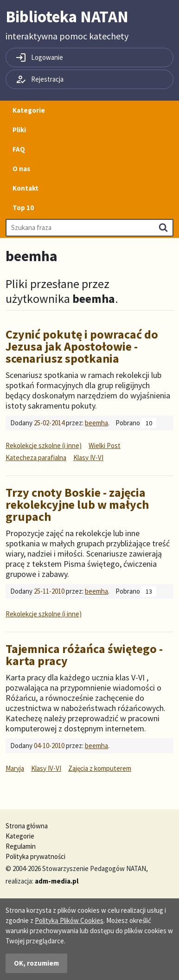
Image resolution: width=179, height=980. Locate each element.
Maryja (15, 768)
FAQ (19, 149)
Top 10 (23, 208)
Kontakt (26, 188)
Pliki (19, 130)
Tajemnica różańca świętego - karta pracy (84, 655)
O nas (21, 169)
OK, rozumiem (36, 963)
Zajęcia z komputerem (100, 768)
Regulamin (21, 846)
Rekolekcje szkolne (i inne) (44, 445)
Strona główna (27, 826)
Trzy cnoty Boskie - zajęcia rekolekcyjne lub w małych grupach (77, 504)
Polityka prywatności (35, 856)
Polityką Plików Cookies (69, 920)
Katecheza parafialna (36, 458)
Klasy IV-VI (88, 458)
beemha (96, 423)
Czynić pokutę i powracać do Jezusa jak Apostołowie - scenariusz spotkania (82, 346)
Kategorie (29, 110)
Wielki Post (105, 445)
